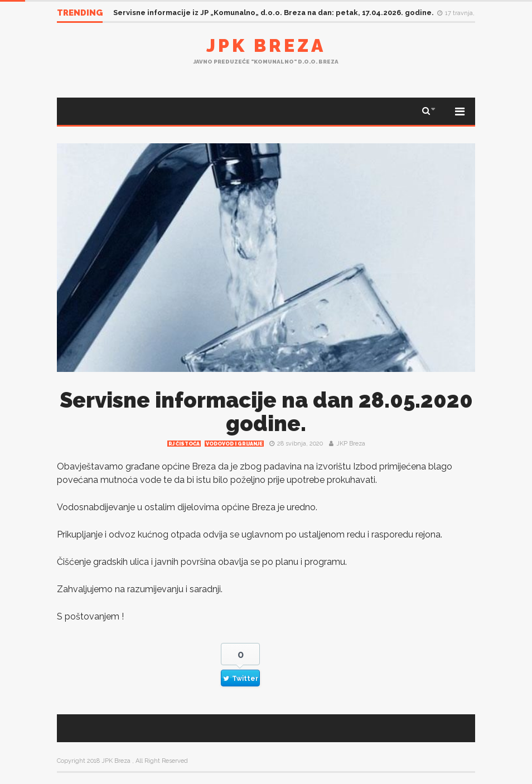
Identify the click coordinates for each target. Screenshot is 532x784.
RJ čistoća (184, 444)
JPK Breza (266, 45)
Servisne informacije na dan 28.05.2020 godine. (266, 412)
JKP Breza (351, 444)
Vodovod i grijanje (234, 444)
